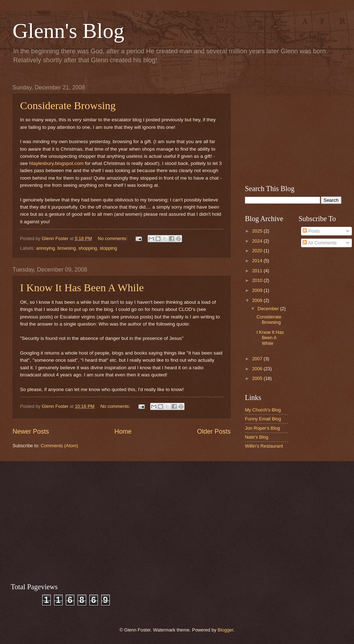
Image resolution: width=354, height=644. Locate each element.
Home (123, 431)
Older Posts (214, 431)
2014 (258, 261)
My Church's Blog (263, 410)
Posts (311, 231)
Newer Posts (31, 431)
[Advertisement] (293, 129)
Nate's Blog (257, 437)
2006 (258, 369)
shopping (88, 248)
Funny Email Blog (263, 419)
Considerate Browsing (68, 105)
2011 (258, 271)
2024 (258, 241)
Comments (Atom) (59, 446)
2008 (258, 300)
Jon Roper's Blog (262, 428)
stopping (109, 248)
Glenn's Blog (68, 31)
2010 (258, 280)
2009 (258, 290)
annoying (45, 248)
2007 (258, 359)
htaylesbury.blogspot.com (56, 163)
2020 (258, 251)
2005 (258, 378)
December (269, 309)
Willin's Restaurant (264, 446)
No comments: (114, 238)
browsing (67, 248)
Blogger (226, 630)
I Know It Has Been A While (82, 287)
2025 (258, 231)
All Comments (319, 243)
